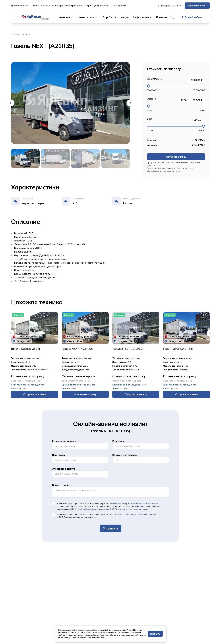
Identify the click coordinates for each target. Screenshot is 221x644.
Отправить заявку (34, 394)
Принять (155, 634)
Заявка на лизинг (197, 6)
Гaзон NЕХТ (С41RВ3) (178, 349)
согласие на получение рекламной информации (134, 514)
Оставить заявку (176, 157)
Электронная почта (64, 469)
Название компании (64, 441)
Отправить (110, 528)
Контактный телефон (125, 455)
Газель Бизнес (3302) (25, 349)
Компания (66, 17)
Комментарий (60, 485)
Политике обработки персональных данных (109, 509)
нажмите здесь (98, 637)
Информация (142, 17)
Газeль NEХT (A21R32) (128, 349)
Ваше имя (118, 441)
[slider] (149, 86)
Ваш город (59, 455)
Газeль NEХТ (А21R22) (77, 349)
